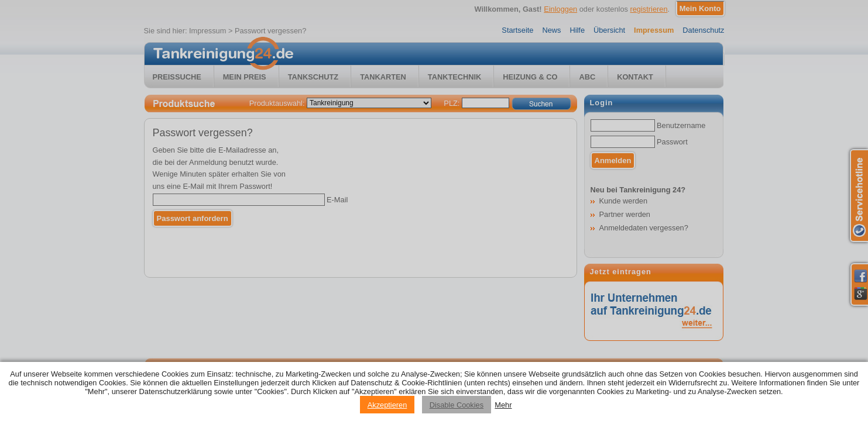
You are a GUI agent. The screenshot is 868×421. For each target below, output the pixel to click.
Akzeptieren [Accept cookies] (387, 405)
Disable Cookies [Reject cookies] (457, 405)
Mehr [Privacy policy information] (503, 405)
